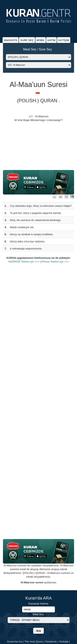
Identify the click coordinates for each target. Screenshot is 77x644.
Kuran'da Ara (15, 642)
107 (31, 116)
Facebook (51, 642)
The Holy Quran (34, 642)
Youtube (64, 642)
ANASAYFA (11, 40)
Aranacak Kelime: (38, 604)
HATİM (51, 40)
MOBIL (41, 40)
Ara (38, 631)
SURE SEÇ (27, 40)
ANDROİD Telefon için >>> (24, 262)
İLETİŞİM (64, 40)
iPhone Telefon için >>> (55, 262)
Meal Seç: (38, 614)
